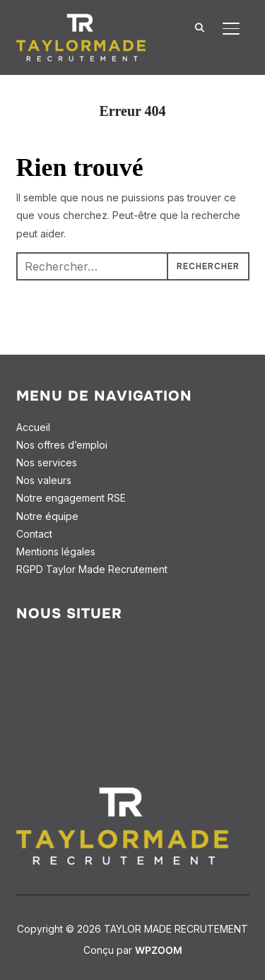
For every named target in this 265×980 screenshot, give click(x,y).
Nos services (47, 462)
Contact (34, 534)
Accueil (33, 427)
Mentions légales (56, 551)
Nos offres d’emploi (62, 445)
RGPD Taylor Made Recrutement (92, 569)
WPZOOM (159, 950)
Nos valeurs (44, 480)
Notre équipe (47, 516)
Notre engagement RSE (71, 498)
